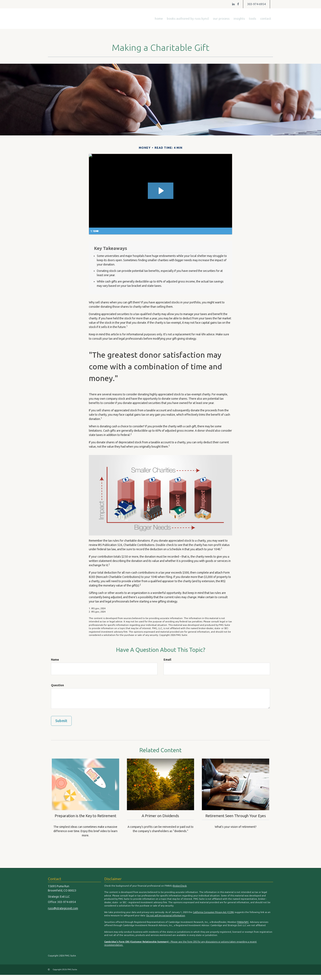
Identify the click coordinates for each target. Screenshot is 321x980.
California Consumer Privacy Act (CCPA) (213, 917)
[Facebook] (238, 4)
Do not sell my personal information (166, 921)
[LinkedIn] (233, 4)
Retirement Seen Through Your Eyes (236, 818)
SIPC (246, 927)
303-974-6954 (257, 4)
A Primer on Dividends (160, 815)
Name (55, 660)
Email (167, 660)
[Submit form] (61, 721)
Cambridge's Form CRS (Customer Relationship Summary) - (137, 947)
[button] (188, 19)
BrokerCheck (180, 891)
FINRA (240, 927)
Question (57, 685)
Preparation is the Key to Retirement (85, 818)
